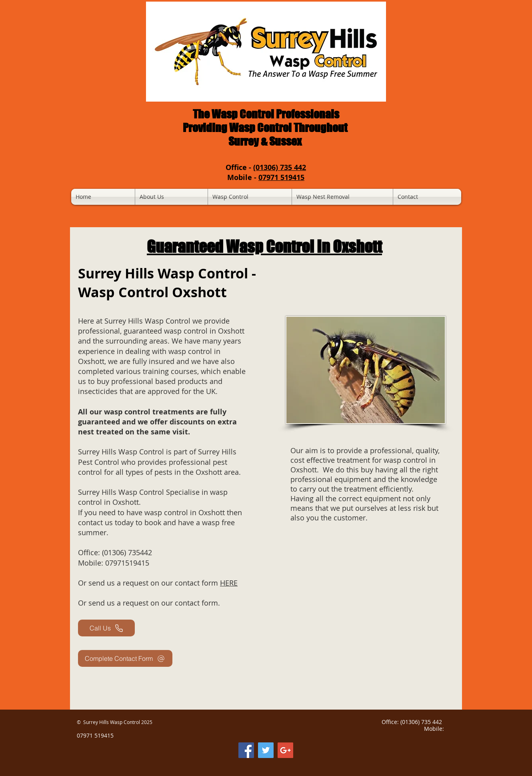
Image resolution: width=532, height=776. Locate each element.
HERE (229, 583)
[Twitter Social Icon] (266, 750)
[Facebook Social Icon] (246, 750)
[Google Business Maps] (285, 750)
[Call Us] (106, 628)
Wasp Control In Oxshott (304, 246)
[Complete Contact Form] (125, 658)
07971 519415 (281, 177)
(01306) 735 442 (280, 167)
